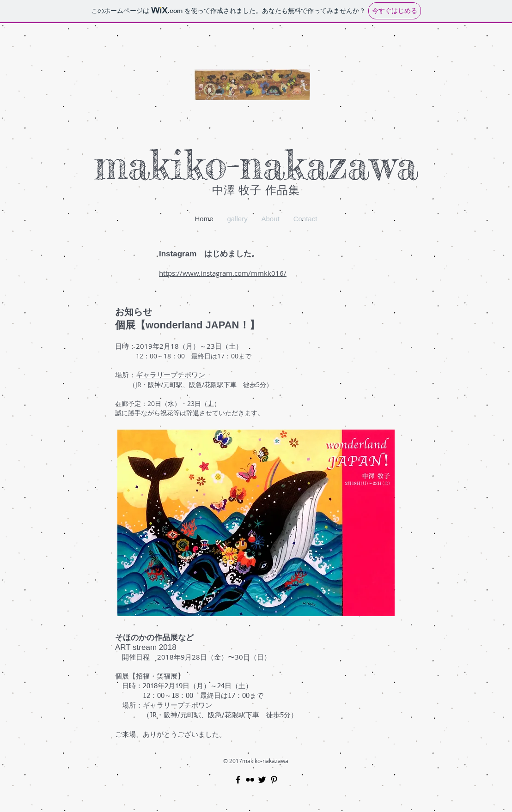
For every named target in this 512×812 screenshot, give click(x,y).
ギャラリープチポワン (171, 375)
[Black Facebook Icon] (238, 780)
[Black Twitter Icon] (262, 780)
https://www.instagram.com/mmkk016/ (223, 273)
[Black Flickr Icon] (250, 780)
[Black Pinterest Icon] (274, 780)
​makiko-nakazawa (256, 165)
